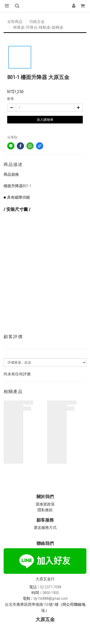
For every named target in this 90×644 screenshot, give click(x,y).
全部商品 (15, 22)
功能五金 (37, 22)
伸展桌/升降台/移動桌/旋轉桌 (38, 27)
